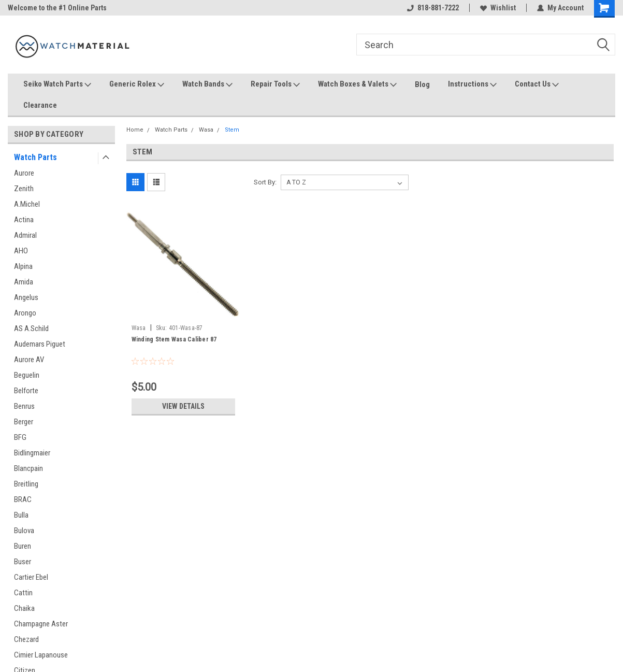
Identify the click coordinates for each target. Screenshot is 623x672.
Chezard (26, 639)
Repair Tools (275, 84)
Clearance (40, 105)
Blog (422, 84)
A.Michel (27, 204)
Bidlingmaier (32, 453)
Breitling (26, 484)
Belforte (26, 391)
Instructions (472, 84)
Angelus (26, 297)
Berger (24, 422)
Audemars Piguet (40, 344)
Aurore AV (29, 360)
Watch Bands (207, 84)
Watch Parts (35, 157)
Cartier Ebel (31, 577)
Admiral (25, 235)
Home (135, 130)
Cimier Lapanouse (41, 655)
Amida (24, 282)
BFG (20, 437)
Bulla (21, 515)
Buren (23, 546)
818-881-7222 (433, 8)
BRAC (23, 499)
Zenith (24, 189)
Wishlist (498, 8)
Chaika (24, 608)
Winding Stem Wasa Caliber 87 (174, 339)
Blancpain (28, 468)
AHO (21, 251)
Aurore (24, 173)
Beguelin (27, 375)
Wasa (206, 130)
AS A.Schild (31, 328)
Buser (23, 562)
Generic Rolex (137, 84)
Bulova (24, 531)
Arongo (25, 313)
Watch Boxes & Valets (357, 84)
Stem (232, 130)
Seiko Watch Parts (57, 84)
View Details (183, 406)
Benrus (24, 406)
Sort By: (265, 182)
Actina (24, 220)
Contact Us (537, 84)
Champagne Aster (41, 624)
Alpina (23, 266)
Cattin (23, 593)
